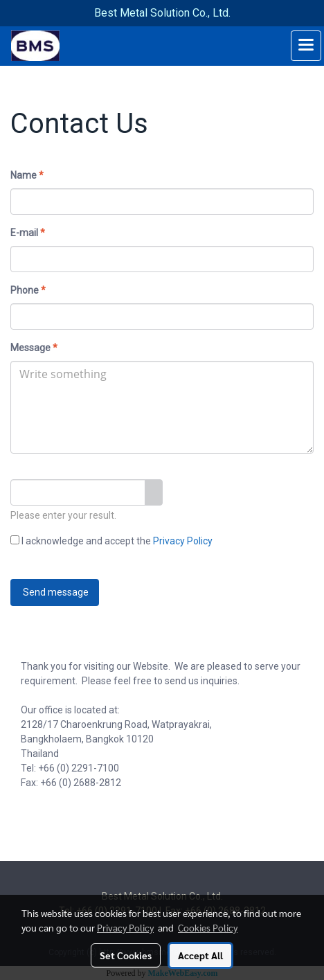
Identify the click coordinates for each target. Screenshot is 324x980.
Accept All (200, 955)
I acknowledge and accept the (111, 541)
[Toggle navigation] (306, 46)
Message (34, 348)
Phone (28, 290)
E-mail (28, 233)
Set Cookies (126, 955)
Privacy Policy (183, 541)
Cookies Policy (208, 927)
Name (27, 175)
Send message (55, 592)
